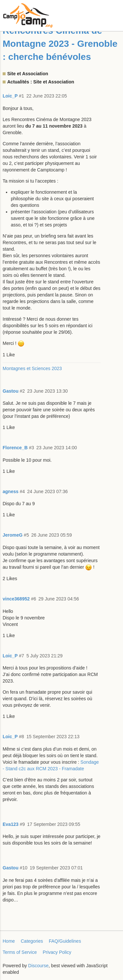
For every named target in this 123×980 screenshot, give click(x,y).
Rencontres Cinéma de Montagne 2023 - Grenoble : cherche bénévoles (60, 44)
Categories (32, 941)
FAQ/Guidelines (65, 941)
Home (9, 941)
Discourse (38, 966)
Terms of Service (20, 952)
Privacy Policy (57, 952)
